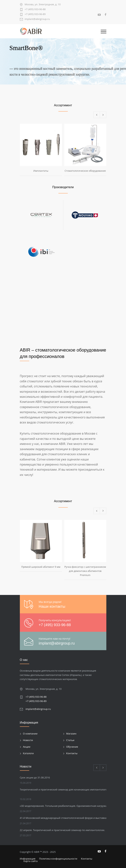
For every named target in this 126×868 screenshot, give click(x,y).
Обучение (72, 747)
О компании (30, 734)
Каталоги (28, 753)
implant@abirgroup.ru (37, 19)
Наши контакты (52, 606)
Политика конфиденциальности (58, 859)
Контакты (72, 753)
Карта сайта (31, 861)
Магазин (71, 734)
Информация (28, 859)
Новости (28, 740)
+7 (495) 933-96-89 (35, 14)
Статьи (70, 740)
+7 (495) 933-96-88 (35, 9)
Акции (27, 747)
